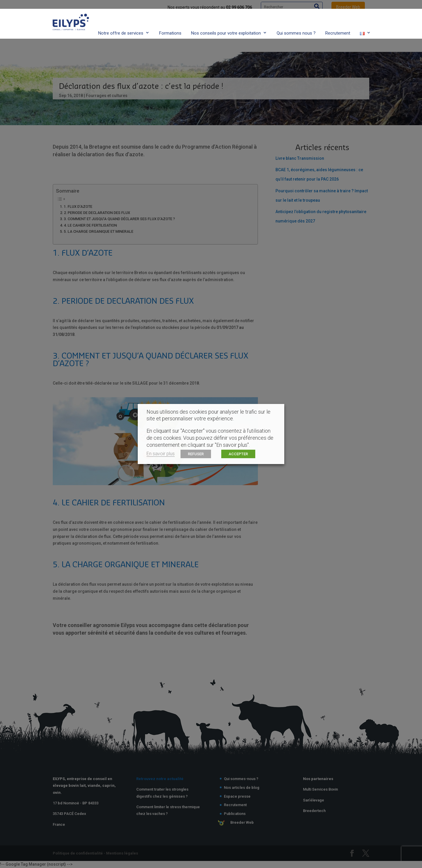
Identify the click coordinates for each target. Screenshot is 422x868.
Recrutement (338, 21)
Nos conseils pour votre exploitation (226, 21)
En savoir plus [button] (161, 454)
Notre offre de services (121, 21)
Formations (170, 21)
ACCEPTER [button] (238, 454)
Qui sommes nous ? (296, 21)
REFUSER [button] (196, 454)
